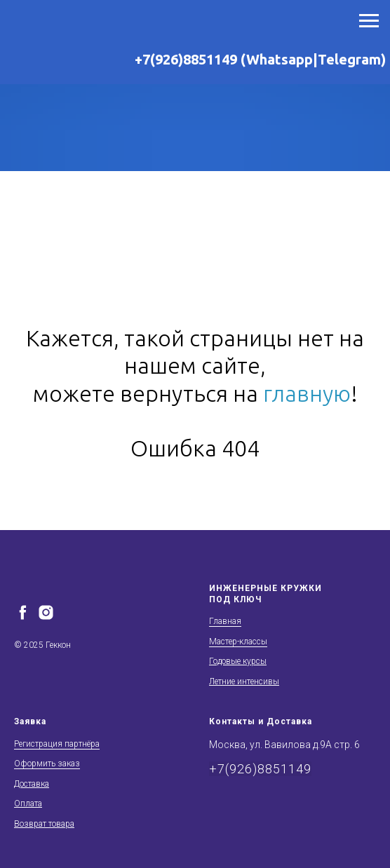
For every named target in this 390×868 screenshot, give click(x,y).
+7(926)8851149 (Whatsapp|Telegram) (260, 59)
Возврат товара (44, 824)
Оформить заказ (47, 764)
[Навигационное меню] (369, 21)
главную (307, 393)
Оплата (28, 803)
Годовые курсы (238, 661)
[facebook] (23, 612)
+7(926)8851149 (260, 769)
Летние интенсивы (244, 681)
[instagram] (46, 612)
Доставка (32, 784)
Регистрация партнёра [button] (57, 744)
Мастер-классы (238, 642)
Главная (225, 621)
